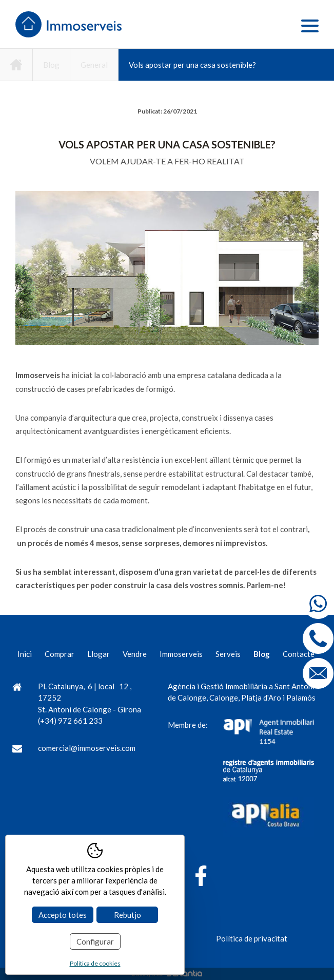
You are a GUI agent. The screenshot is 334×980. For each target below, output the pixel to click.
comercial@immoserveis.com (87, 748)
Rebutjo (127, 915)
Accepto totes (63, 915)
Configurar (95, 941)
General (94, 65)
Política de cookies (95, 963)
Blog (51, 65)
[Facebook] (201, 878)
